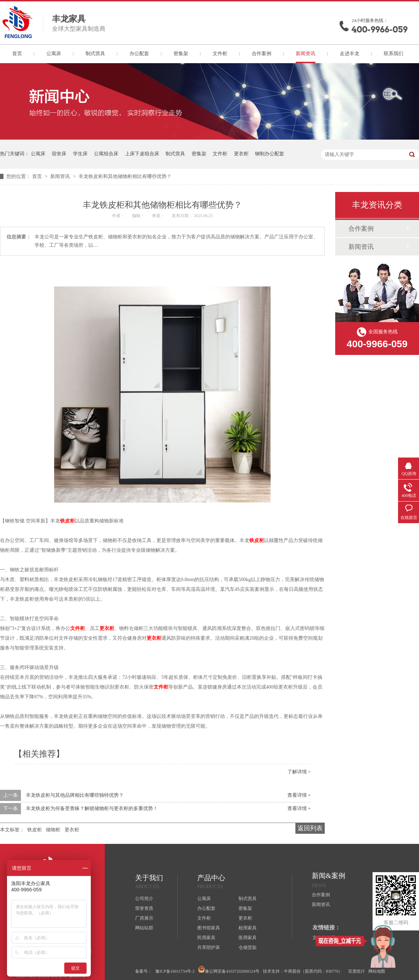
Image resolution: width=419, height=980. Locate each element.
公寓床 (54, 54)
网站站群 (144, 928)
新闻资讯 (306, 54)
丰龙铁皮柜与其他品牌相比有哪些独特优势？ (75, 795)
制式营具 (95, 54)
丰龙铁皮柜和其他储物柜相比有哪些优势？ (125, 176)
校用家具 (248, 928)
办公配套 (139, 54)
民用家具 (206, 938)
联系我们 (394, 54)
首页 (17, 54)
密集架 (181, 54)
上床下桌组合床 (142, 154)
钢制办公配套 (270, 154)
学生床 (80, 154)
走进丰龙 (350, 54)
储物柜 (53, 830)
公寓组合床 (106, 154)
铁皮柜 (67, 521)
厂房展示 (144, 918)
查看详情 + (299, 795)
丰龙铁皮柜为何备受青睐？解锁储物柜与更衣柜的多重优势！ (92, 808)
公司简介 (144, 899)
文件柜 (220, 54)
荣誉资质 (144, 908)
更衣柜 (241, 154)
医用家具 (248, 938)
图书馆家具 (209, 928)
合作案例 (262, 54)
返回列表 (310, 828)
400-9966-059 (380, 29)
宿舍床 (59, 154)
